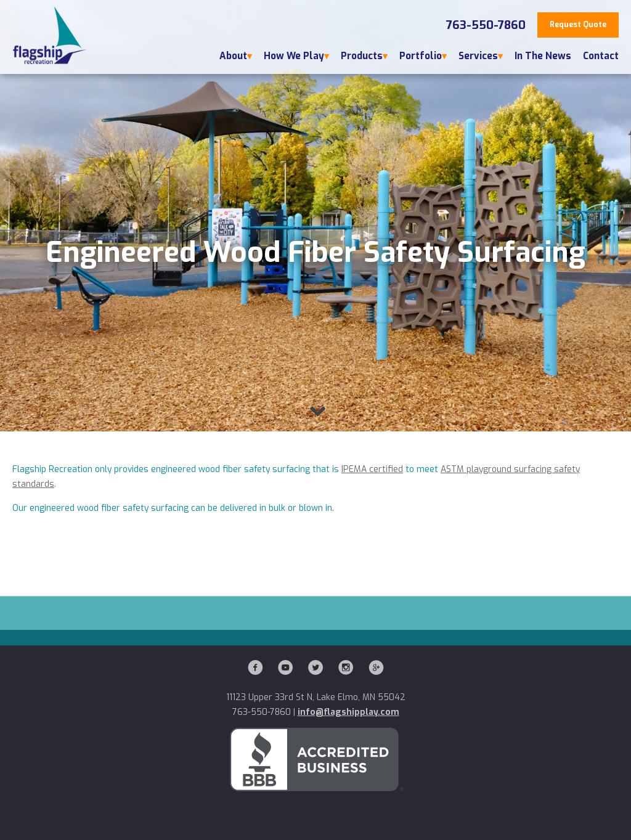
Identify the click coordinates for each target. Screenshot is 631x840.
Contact (601, 56)
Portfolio (421, 56)
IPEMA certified (372, 469)
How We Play (294, 56)
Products (362, 56)
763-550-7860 (486, 25)
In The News (543, 56)
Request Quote (578, 25)
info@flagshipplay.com (348, 712)
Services (478, 56)
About (233, 56)
